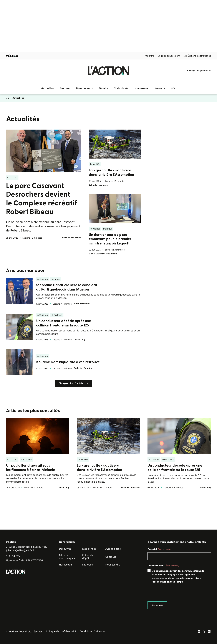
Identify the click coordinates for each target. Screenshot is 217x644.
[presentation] (171, 593)
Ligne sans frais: (24, 560)
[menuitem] (199, 71)
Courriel (159, 549)
